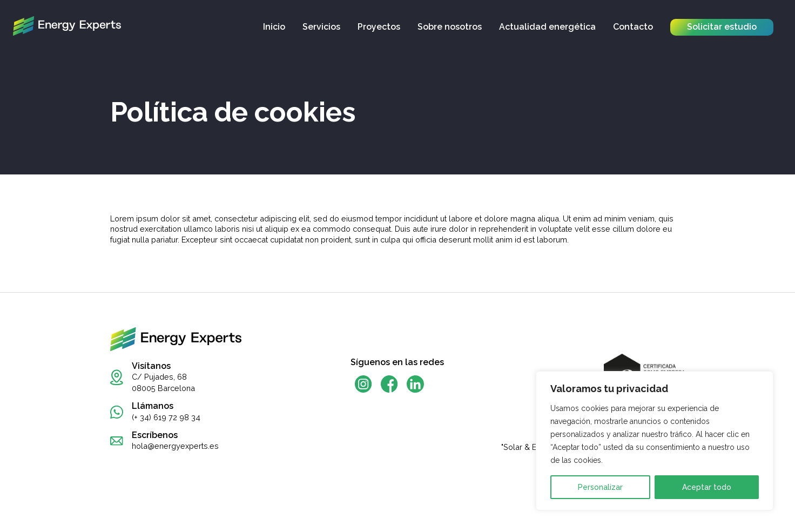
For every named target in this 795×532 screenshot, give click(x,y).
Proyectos (379, 27)
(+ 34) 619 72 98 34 (166, 417)
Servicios (321, 27)
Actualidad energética (547, 27)
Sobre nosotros (450, 27)
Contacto (633, 27)
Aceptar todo (707, 487)
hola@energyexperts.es (175, 446)
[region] (655, 441)
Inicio (274, 27)
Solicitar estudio (722, 27)
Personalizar (600, 487)
